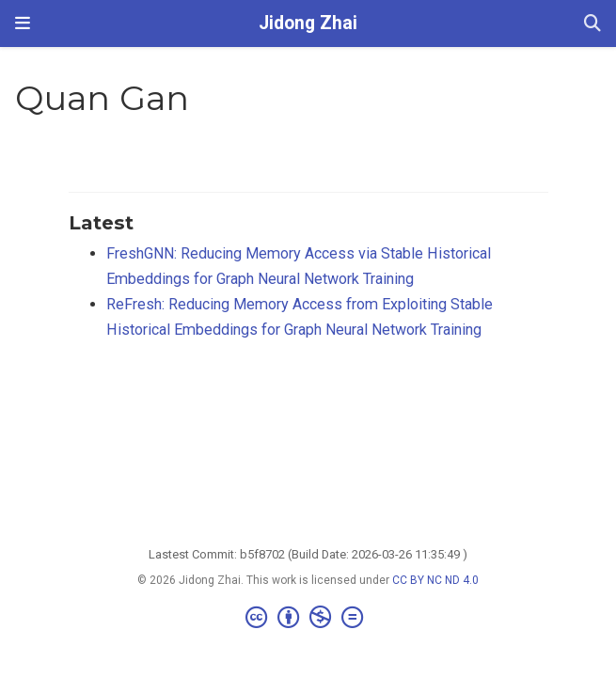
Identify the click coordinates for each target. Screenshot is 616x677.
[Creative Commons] (308, 618)
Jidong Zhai (308, 23)
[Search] (592, 24)
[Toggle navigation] (23, 23)
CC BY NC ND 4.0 (435, 580)
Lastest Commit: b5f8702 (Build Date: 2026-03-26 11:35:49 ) (308, 554)
